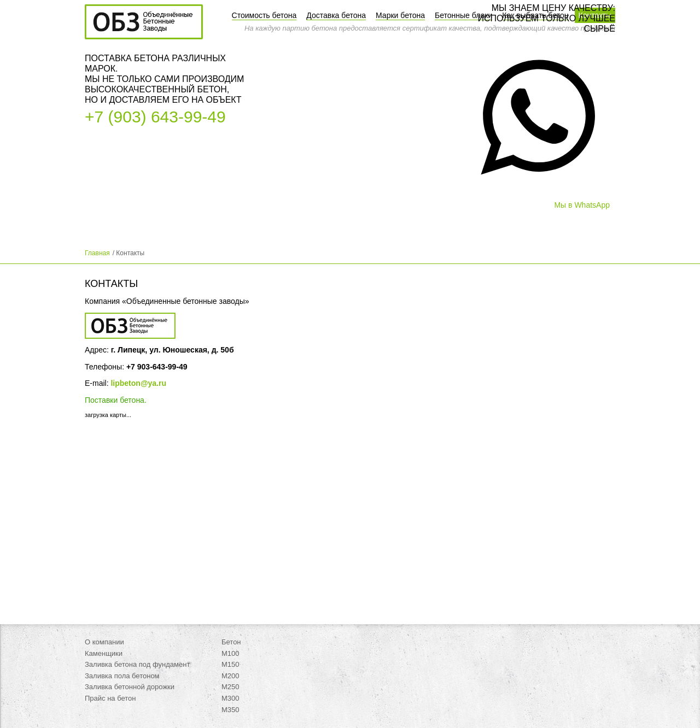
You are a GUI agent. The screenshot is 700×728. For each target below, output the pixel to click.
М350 (231, 710)
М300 (231, 698)
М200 (231, 676)
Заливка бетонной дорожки (130, 687)
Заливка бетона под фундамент (137, 664)
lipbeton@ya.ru (138, 383)
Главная (97, 253)
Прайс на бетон (110, 698)
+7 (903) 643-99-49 (155, 117)
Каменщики (104, 653)
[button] (538, 201)
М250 (231, 687)
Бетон (231, 642)
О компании (104, 642)
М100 (231, 653)
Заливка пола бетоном (122, 676)
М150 (231, 664)
